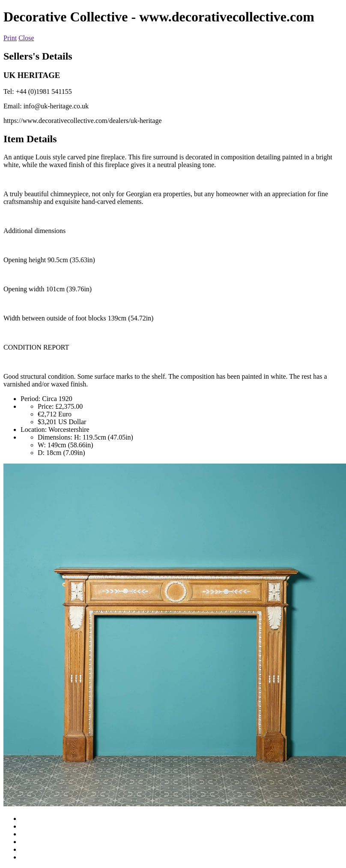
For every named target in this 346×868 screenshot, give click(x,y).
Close (26, 38)
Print (10, 38)
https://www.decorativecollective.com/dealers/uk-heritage (82, 121)
